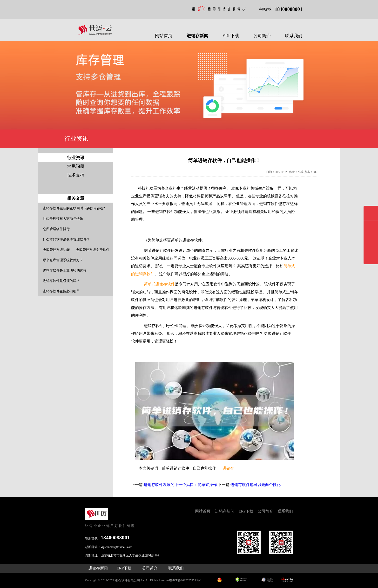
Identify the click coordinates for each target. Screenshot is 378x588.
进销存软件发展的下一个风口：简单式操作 (180, 485)
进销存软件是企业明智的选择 (65, 270)
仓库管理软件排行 (56, 229)
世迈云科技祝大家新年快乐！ (65, 219)
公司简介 (262, 36)
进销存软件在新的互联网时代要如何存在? (74, 208)
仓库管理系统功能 (56, 250)
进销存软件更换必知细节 (61, 291)
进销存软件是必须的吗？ (61, 281)
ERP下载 (231, 36)
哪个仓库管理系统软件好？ (63, 260)
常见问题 (76, 166)
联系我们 (294, 36)
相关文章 (76, 198)
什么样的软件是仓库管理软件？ (66, 239)
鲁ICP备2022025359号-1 (186, 580)
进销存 (228, 468)
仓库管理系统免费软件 (93, 250)
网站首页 (164, 36)
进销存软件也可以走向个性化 (256, 485)
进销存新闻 (197, 36)
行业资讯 (76, 158)
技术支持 (76, 175)
